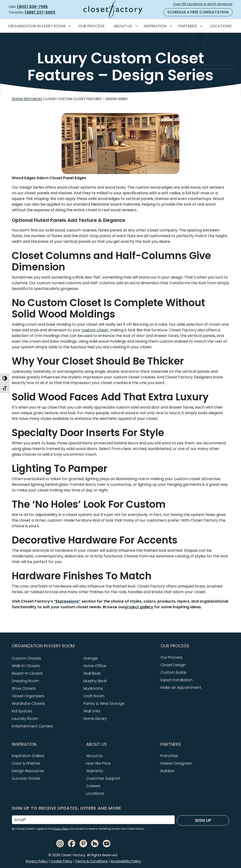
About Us (94, 756)
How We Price (98, 763)
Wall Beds (92, 673)
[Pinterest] (83, 843)
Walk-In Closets (26, 666)
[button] (83, 646)
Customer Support (103, 778)
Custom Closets (26, 658)
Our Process (171, 657)
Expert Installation (177, 680)
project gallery (139, 607)
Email (20, 820)
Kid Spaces (22, 711)
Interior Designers (176, 763)
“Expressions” (67, 601)
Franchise (169, 756)
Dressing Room (25, 681)
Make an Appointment (181, 688)
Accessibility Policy (126, 861)
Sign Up (203, 820)
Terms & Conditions (91, 861)
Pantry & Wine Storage (104, 704)
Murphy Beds (95, 681)
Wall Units (92, 711)
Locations (95, 793)
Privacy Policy (61, 829)
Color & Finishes (26, 763)
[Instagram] (60, 843)
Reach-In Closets (27, 673)
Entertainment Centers (32, 726)
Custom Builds (173, 672)
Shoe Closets (24, 688)
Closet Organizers (28, 696)
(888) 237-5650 (40, 12)
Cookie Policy (61, 861)
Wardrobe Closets (28, 704)
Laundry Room (25, 719)
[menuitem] (39, 26)
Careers (93, 786)
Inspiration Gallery (28, 756)
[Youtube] (107, 843)
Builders (167, 771)
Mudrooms (93, 688)
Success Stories (26, 778)
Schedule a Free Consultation (198, 12)
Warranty (95, 771)
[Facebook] (72, 843)
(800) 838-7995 (32, 7)
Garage (90, 658)
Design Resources (27, 99)
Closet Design (173, 665)
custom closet (95, 330)
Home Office (95, 666)
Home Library (95, 719)
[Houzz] (95, 843)
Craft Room (94, 696)
